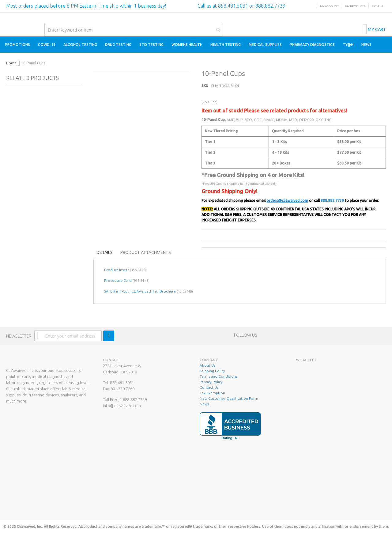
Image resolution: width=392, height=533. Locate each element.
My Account (329, 6)
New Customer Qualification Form (229, 398)
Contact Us (209, 387)
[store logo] (6, 19)
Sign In (377, 6)
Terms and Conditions (219, 376)
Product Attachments (146, 252)
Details (105, 252)
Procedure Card (118, 280)
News (204, 404)
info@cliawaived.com (122, 406)
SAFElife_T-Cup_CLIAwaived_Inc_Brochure (140, 291)
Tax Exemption (212, 393)
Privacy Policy (211, 382)
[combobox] (134, 30)
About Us (207, 365)
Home (11, 63)
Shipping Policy (212, 371)
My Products (355, 6)
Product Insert (117, 270)
